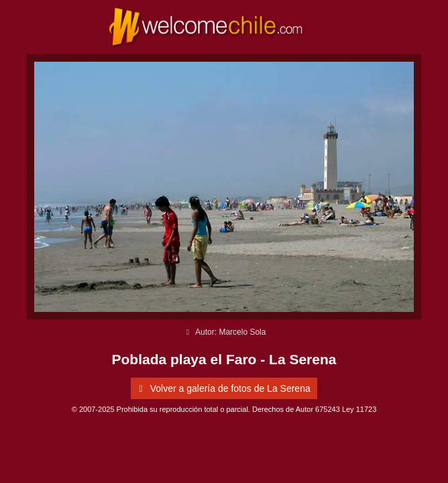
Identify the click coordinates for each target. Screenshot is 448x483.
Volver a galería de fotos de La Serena (222, 388)
